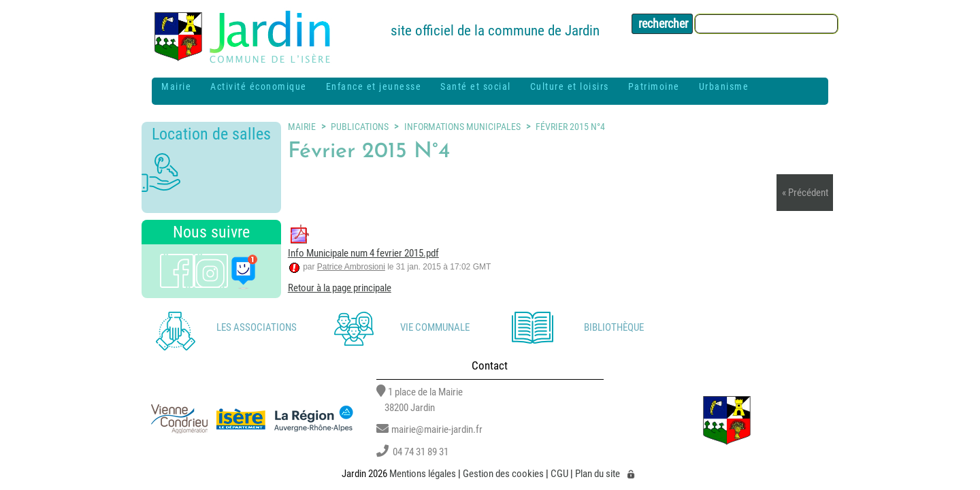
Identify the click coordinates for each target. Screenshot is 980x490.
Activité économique (259, 86)
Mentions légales (423, 474)
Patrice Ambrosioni (351, 267)
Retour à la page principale (340, 288)
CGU (559, 474)
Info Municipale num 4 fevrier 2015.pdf (363, 253)
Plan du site (598, 474)
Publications (360, 127)
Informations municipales (462, 127)
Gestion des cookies (503, 474)
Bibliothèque (614, 327)
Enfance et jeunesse (374, 86)
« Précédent (805, 193)
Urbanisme (724, 86)
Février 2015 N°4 (570, 127)
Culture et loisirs (570, 86)
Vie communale (435, 327)
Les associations (257, 327)
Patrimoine (654, 86)
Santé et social (476, 86)
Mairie (176, 86)
